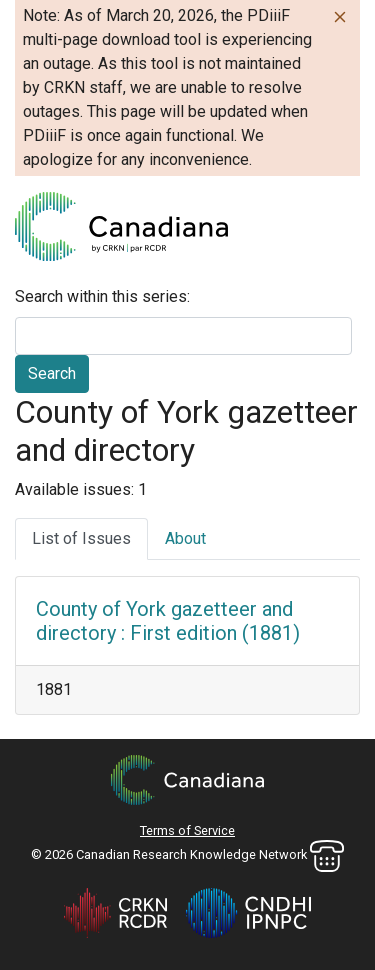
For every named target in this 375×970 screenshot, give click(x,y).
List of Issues (81, 538)
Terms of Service (187, 830)
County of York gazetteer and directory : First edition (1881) (168, 621)
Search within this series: (102, 296)
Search (52, 373)
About (185, 538)
